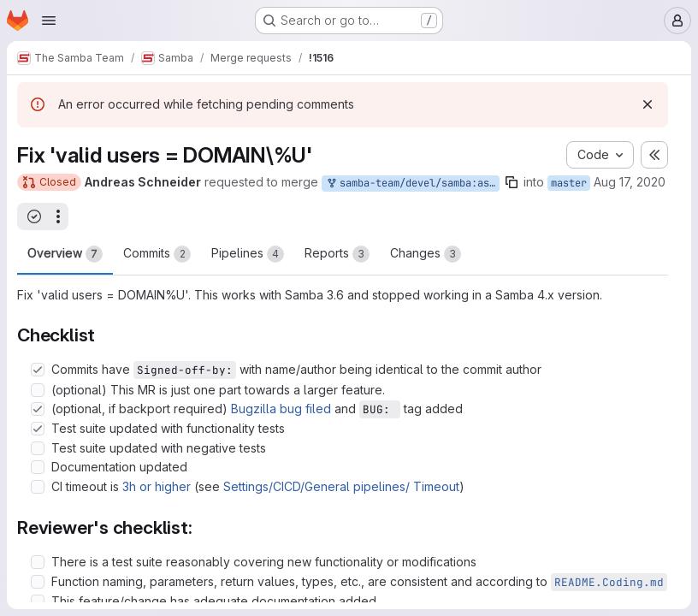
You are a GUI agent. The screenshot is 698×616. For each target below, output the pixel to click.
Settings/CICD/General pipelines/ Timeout (341, 486)
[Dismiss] (648, 104)
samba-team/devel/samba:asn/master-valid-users (412, 184)
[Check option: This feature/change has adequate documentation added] (38, 601)
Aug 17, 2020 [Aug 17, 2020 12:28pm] (630, 182)
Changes (426, 254)
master (569, 183)
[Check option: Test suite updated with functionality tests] (38, 429)
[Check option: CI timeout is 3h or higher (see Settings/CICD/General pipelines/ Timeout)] (38, 487)
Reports (337, 254)
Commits (157, 254)
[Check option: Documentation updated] (38, 467)
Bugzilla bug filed (281, 409)
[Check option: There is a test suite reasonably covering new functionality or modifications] (38, 562)
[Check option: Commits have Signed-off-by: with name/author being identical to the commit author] (38, 370)
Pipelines (248, 254)
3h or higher (157, 486)
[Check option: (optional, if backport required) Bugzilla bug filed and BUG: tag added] (38, 409)
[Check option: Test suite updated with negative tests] (38, 448)
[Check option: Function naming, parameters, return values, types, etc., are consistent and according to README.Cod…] (38, 582)
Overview (65, 254)
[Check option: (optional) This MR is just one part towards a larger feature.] (38, 390)
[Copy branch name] (512, 182)
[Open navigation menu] (49, 21)
